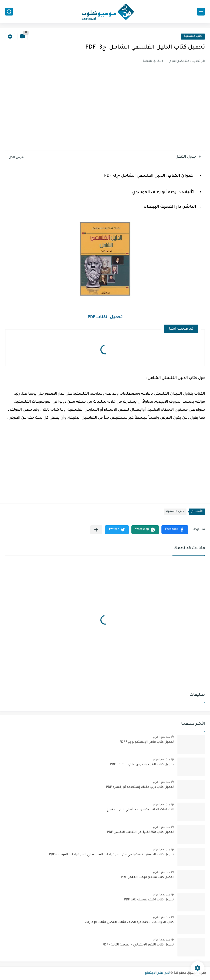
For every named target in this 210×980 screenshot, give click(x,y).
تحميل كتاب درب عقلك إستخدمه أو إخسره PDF (140, 787)
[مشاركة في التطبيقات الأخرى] (96, 530)
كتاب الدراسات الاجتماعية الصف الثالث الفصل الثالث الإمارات (129, 922)
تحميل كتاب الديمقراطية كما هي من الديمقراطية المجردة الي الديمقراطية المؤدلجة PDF (111, 855)
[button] (175, 530)
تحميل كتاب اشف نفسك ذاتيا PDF (149, 900)
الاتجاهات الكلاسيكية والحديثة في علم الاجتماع (140, 810)
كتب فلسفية (193, 36)
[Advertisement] (105, 111)
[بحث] (9, 12)
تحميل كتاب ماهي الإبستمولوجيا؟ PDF (147, 742)
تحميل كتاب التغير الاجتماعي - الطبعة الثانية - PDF (138, 945)
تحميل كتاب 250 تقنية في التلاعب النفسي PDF (140, 832)
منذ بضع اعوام (161, 737)
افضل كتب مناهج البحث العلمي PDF (147, 877)
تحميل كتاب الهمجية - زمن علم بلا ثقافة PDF (142, 765)
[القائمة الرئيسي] (201, 12)
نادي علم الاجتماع (157, 973)
